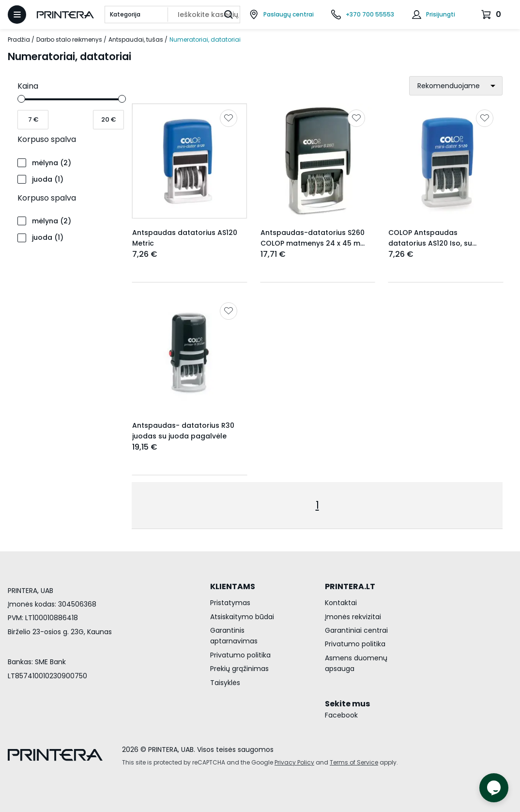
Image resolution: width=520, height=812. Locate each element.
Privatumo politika (240, 655)
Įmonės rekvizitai (353, 617)
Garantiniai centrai (356, 630)
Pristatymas (230, 603)
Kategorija (125, 14)
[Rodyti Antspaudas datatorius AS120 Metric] (190, 161)
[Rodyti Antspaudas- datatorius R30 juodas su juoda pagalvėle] (190, 354)
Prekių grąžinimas (239, 669)
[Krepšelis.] (492, 15)
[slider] (21, 99)
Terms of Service (354, 762)
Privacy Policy (294, 762)
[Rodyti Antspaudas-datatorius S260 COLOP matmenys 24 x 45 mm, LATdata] (318, 161)
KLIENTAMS (233, 586)
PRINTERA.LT (350, 586)
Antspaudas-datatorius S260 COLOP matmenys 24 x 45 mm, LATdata (314, 243)
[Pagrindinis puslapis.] (65, 15)
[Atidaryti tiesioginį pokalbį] (494, 788)
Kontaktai (341, 603)
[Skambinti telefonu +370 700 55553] (363, 15)
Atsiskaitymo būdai (242, 617)
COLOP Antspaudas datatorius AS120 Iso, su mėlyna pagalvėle (430, 243)
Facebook (341, 715)
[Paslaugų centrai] (281, 15)
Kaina (28, 86)
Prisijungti (441, 14)
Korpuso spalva (47, 139)
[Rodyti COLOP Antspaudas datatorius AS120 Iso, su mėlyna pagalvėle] (446, 161)
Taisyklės (225, 683)
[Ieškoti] (229, 15)
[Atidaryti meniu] (17, 15)
